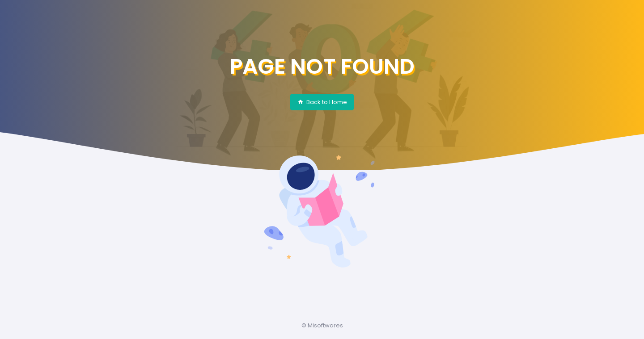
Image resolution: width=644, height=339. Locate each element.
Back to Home (322, 102)
